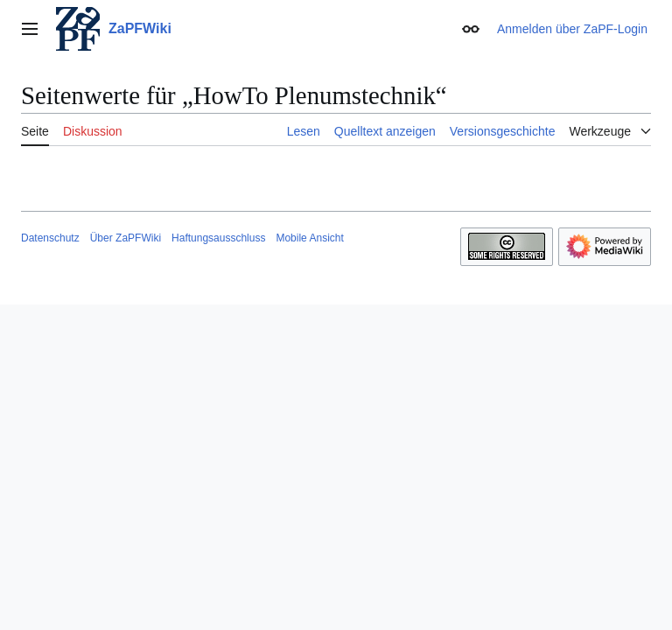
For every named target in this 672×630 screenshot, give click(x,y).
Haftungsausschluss (218, 238)
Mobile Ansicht (309, 238)
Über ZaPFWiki (126, 238)
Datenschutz (50, 238)
